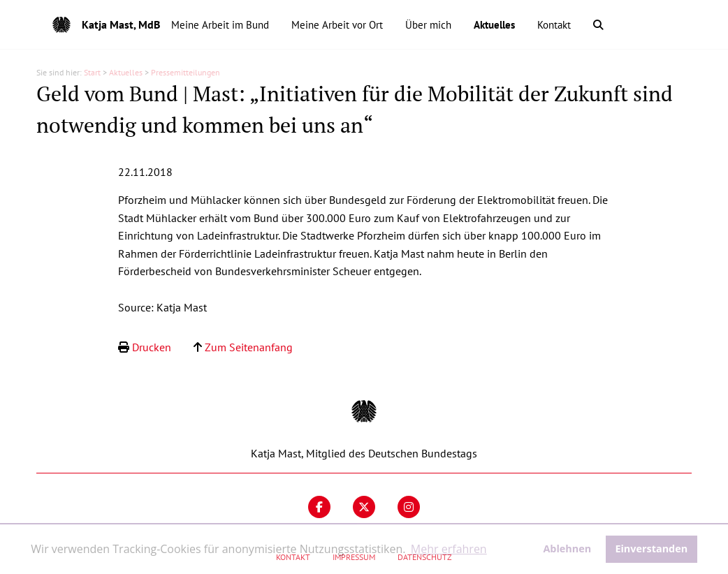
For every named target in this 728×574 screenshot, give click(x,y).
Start (92, 72)
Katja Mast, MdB (121, 24)
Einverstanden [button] (651, 549)
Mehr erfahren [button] (449, 549)
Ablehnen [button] (567, 549)
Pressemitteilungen (185, 72)
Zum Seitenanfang (249, 347)
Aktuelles (126, 72)
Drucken (152, 347)
